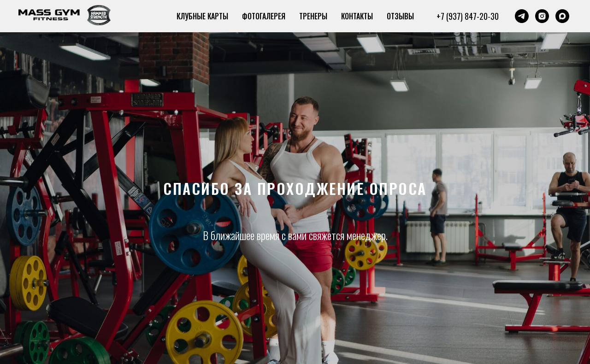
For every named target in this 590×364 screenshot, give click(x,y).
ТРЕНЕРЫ (313, 16)
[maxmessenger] (562, 16)
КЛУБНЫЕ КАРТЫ (202, 16)
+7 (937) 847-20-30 (468, 16)
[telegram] (522, 16)
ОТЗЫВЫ (400, 16)
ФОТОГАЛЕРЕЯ (264, 16)
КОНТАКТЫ (357, 16)
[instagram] (542, 16)
